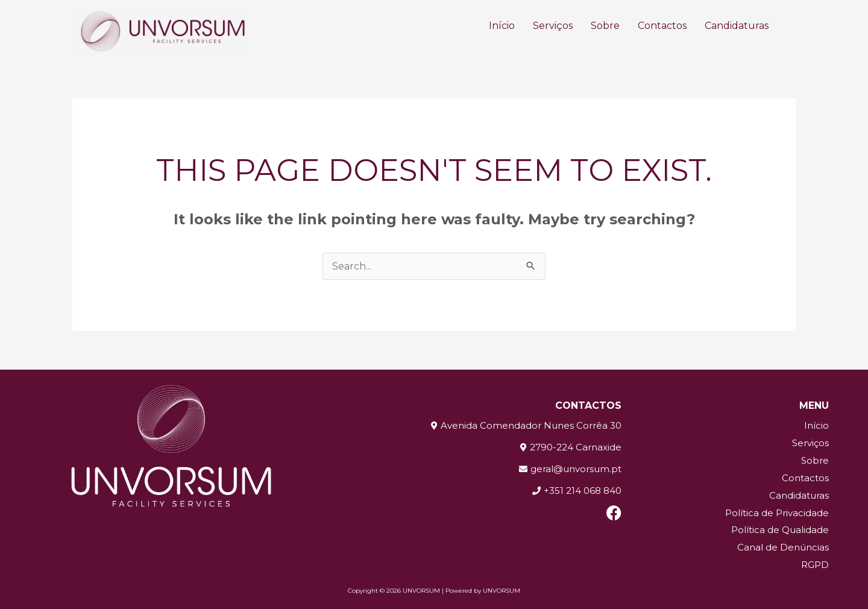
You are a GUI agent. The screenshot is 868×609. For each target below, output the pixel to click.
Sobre (605, 26)
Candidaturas (737, 26)
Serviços (553, 26)
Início (502, 26)
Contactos (662, 26)
